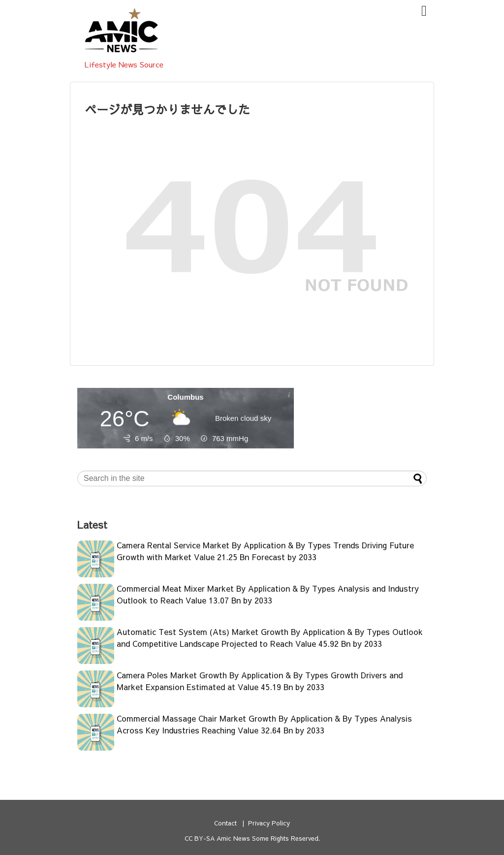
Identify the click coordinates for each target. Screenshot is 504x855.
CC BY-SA (200, 838)
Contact (225, 823)
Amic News (233, 838)
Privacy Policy (269, 823)
